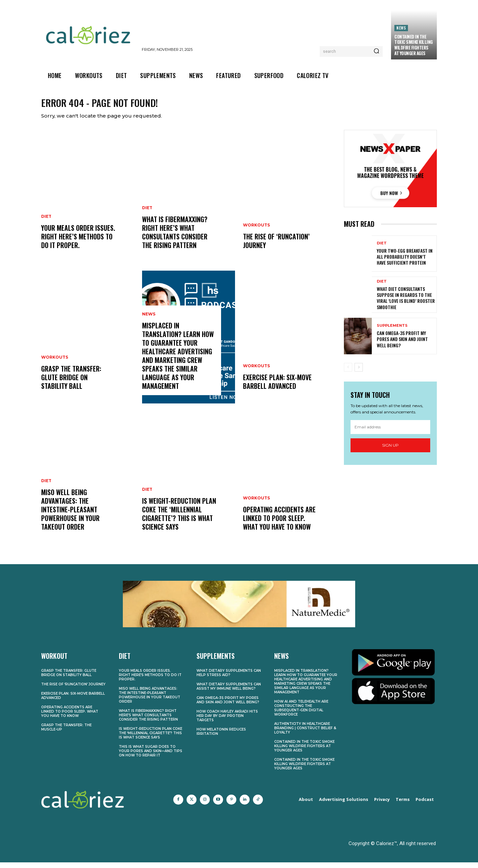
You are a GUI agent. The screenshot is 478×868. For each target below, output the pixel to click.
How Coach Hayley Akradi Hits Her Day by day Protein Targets (227, 721)
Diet (46, 222)
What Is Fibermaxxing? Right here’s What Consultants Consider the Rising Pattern (175, 238)
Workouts (55, 363)
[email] (390, 433)
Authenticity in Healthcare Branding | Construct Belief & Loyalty (305, 734)
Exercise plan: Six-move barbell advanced (277, 387)
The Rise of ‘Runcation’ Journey (276, 246)
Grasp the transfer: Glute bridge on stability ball (71, 383)
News (401, 28)
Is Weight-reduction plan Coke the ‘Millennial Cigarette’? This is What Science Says (179, 519)
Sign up (390, 451)
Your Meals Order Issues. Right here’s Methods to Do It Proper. (78, 242)
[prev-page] (348, 373)
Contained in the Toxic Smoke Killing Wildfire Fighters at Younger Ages (414, 45)
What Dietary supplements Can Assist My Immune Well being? (229, 692)
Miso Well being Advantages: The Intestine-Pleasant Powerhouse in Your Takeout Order (70, 515)
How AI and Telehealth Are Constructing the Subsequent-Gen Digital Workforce (301, 714)
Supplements (392, 331)
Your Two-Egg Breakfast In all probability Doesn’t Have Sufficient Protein (405, 262)
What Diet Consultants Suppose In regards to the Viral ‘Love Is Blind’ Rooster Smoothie (406, 304)
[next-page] (359, 373)
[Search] (376, 51)
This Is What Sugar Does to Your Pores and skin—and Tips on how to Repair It (151, 757)
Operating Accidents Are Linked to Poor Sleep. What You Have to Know (279, 524)
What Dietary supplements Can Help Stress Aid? (229, 678)
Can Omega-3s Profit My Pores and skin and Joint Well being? (402, 345)
